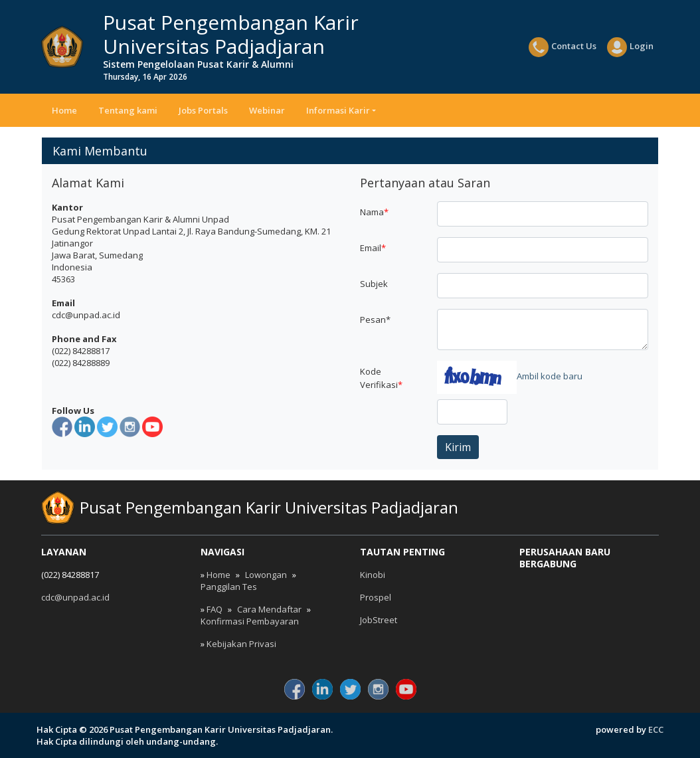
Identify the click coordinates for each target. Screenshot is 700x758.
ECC (656, 729)
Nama (374, 212)
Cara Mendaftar (269, 609)
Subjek (374, 284)
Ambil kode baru (550, 376)
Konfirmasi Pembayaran (250, 621)
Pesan (375, 320)
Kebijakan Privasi (241, 644)
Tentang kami (128, 110)
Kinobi (373, 575)
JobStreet (379, 620)
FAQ (215, 609)
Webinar (267, 110)
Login (630, 47)
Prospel (376, 597)
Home (64, 110)
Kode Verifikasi (381, 378)
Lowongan (266, 575)
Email (373, 248)
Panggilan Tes (229, 587)
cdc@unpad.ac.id (75, 597)
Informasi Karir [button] (338, 110)
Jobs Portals (203, 110)
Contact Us (563, 47)
